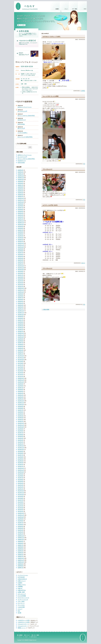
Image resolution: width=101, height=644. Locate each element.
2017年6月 (20, 367)
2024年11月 (21, 200)
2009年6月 (20, 547)
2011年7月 (20, 500)
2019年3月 (20, 328)
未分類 (19, 613)
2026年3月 (20, 170)
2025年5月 (20, 189)
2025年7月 (20, 185)
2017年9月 (20, 361)
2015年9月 (20, 406)
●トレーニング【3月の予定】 (25, 137)
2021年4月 (20, 281)
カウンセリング (22, 594)
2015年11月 (21, 403)
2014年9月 (20, 429)
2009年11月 (21, 538)
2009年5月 (20, 549)
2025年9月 (20, 181)
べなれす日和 (21, 607)
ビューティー (21, 603)
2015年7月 (20, 410)
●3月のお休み (21, 124)
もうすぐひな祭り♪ (23, 133)
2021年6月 (20, 277)
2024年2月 (20, 217)
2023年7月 (20, 230)
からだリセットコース (23, 598)
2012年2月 (20, 487)
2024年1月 (20, 219)
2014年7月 (20, 433)
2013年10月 (21, 449)
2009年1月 (20, 556)
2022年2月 (20, 262)
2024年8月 (20, 206)
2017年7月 (20, 365)
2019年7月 (20, 320)
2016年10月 (21, 382)
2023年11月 (21, 223)
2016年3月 (20, 395)
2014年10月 (21, 427)
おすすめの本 (21, 577)
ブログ (26, 637)
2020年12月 (21, 288)
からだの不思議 (22, 596)
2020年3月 (20, 305)
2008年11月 (21, 560)
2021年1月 (20, 286)
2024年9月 (20, 204)
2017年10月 (21, 360)
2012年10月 (21, 472)
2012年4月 (20, 483)
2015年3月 (20, 418)
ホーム (20, 637)
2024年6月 (20, 209)
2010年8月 (20, 521)
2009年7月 (20, 545)
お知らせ (20, 588)
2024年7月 (20, 208)
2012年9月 (20, 474)
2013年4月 (20, 461)
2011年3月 (20, 508)
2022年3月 (20, 260)
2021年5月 (20, 279)
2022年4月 (20, 258)
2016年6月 (20, 389)
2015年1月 (20, 421)
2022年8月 (20, 251)
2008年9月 (20, 564)
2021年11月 (21, 268)
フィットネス (21, 605)
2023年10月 (21, 224)
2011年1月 (20, 511)
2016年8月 (20, 386)
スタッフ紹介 (21, 601)
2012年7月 (20, 478)
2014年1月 (20, 444)
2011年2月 (20, 509)
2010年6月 (20, 524)
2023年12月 (21, 221)
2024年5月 (20, 211)
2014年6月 (20, 435)
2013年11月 (21, 448)
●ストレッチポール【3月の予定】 (26, 116)
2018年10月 (21, 337)
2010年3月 (20, 530)
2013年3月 (20, 463)
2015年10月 (21, 404)
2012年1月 (20, 489)
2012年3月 (20, 485)
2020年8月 (20, 296)
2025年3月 (20, 193)
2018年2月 (20, 352)
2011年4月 (20, 506)
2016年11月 (21, 380)
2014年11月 (21, 425)
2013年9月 (20, 451)
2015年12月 (21, 401)
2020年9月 (20, 294)
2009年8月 (20, 543)
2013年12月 (21, 446)
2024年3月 (20, 215)
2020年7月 (20, 298)
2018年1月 (20, 354)
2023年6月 (20, 232)
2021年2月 (20, 284)
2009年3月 (20, 553)
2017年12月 (21, 356)
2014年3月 (20, 440)
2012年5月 (20, 481)
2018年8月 (20, 341)
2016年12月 (21, 378)
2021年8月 (20, 273)
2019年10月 (21, 315)
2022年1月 (20, 264)
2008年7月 (20, 568)
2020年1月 (20, 309)
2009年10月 (21, 539)
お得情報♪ (20, 586)
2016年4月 (20, 393)
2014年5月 (20, 436)
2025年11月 (21, 178)
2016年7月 (20, 388)
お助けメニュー (22, 581)
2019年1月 (20, 331)
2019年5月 (20, 324)
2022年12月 (21, 243)
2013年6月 (20, 457)
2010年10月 (21, 517)
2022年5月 (20, 256)
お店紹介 (20, 583)
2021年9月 (20, 271)
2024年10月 (21, 202)
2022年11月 (21, 245)
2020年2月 (20, 307)
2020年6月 (20, 299)
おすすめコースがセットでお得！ (52, 37)
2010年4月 (20, 528)
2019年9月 (20, 316)
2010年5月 (20, 526)
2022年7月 (20, 253)
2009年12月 (21, 536)
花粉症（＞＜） (22, 628)
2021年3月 (20, 283)
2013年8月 (20, 453)
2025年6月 (20, 187)
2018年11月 (21, 335)
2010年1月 (20, 534)
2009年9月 (20, 541)
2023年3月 (20, 238)
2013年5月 (20, 459)
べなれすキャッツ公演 (23, 620)
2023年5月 (20, 234)
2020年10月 (21, 292)
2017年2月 (20, 374)
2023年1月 (20, 241)
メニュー (20, 609)
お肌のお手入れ (22, 590)
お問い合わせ (34, 637)
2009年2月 (20, 555)
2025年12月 (21, 176)
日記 (19, 611)
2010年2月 (20, 532)
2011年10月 (21, 494)
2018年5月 (20, 346)
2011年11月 (21, 493)
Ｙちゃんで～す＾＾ (23, 624)
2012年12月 (21, 468)
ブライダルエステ (47, 169)
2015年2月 (20, 419)
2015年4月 (20, 416)
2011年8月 (20, 498)
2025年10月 (21, 179)
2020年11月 (21, 290)
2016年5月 (20, 391)
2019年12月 (21, 311)
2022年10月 (21, 247)
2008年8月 (20, 566)
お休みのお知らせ (22, 579)
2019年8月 (20, 318)
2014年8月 (20, 431)
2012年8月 (20, 476)
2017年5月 (20, 369)
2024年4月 (20, 213)
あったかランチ (22, 111)
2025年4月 (20, 191)
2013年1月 (20, 466)
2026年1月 (20, 174)
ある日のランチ (22, 120)
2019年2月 (20, 329)
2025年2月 (20, 195)
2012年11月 (21, 470)
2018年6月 (20, 344)
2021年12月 (21, 266)
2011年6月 (20, 502)
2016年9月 (20, 384)
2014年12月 (21, 423)
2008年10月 (21, 562)
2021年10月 (21, 269)
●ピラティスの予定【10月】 (50, 205)
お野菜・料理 (21, 592)
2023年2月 (20, 240)
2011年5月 (20, 504)
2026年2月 (20, 172)
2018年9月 (20, 339)
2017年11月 (21, 358)
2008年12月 (21, 558)
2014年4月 (20, 438)
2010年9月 (20, 519)
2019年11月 (21, 313)
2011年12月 (21, 491)
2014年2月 (20, 442)
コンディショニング (23, 600)
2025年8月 (20, 183)
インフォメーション (23, 575)
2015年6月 (20, 412)
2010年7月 (20, 523)
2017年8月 (20, 363)
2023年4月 (20, 236)
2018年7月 (20, 343)
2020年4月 (20, 303)
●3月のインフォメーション (25, 107)
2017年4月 (20, 371)
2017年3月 (20, 373)
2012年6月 (20, 480)
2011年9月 (20, 496)
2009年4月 (20, 551)
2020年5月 (20, 301)
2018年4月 (20, 348)
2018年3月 (20, 350)
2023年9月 (20, 226)
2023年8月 (20, 228)
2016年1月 (20, 399)
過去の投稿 (46, 309)
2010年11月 (21, 515)
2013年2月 (20, 464)
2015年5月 (20, 414)
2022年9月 (20, 249)
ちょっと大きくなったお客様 (50, 96)
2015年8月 (20, 408)
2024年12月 (21, 198)
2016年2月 (20, 397)
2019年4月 (20, 326)
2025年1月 (20, 196)
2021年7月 (20, 275)
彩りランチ (21, 128)
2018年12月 (21, 333)
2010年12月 (21, 513)
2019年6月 (20, 322)
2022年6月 (20, 254)
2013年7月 (20, 455)
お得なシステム (22, 585)
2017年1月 (20, 376)
